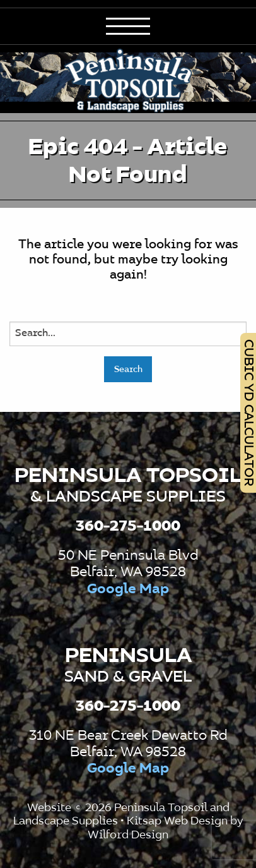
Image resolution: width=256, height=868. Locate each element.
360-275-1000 (128, 526)
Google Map (128, 589)
